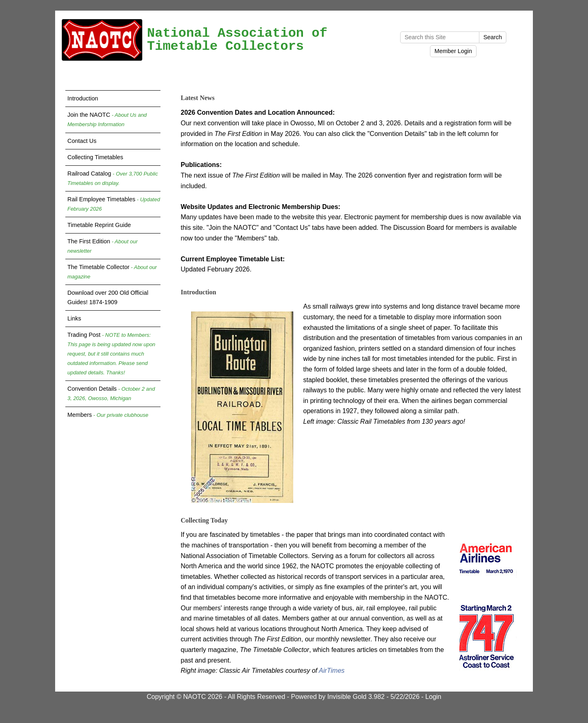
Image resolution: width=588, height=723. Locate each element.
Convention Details (111, 393)
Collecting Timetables (95, 157)
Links (74, 318)
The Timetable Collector (112, 272)
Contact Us (82, 141)
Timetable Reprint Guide (99, 225)
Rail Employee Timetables (114, 204)
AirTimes (332, 671)
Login (433, 697)
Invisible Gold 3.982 (357, 697)
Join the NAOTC (107, 119)
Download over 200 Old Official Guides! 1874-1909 (108, 297)
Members (108, 415)
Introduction (83, 98)
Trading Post (111, 354)
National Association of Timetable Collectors (237, 40)
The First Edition (102, 246)
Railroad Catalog (113, 178)
